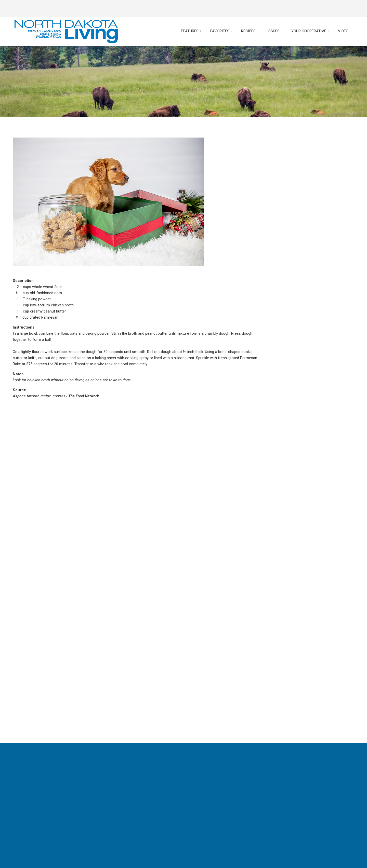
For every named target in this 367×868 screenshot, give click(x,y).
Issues (273, 31)
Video (343, 31)
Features (190, 31)
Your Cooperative (309, 31)
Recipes (248, 31)
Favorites (220, 31)
